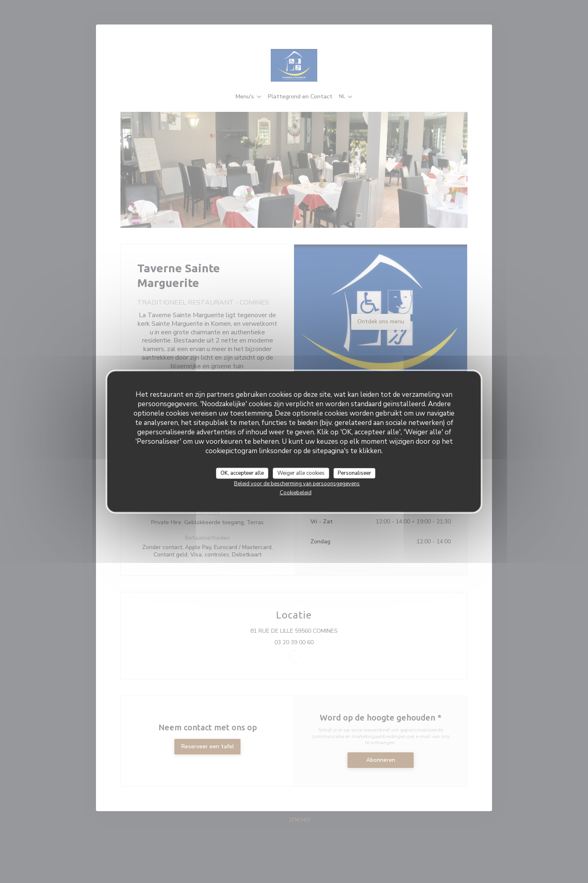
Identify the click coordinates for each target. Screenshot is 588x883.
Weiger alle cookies (301, 473)
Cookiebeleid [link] (296, 493)
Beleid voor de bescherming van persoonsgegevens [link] (297, 484)
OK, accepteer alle (242, 473)
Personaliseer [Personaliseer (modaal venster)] (354, 473)
